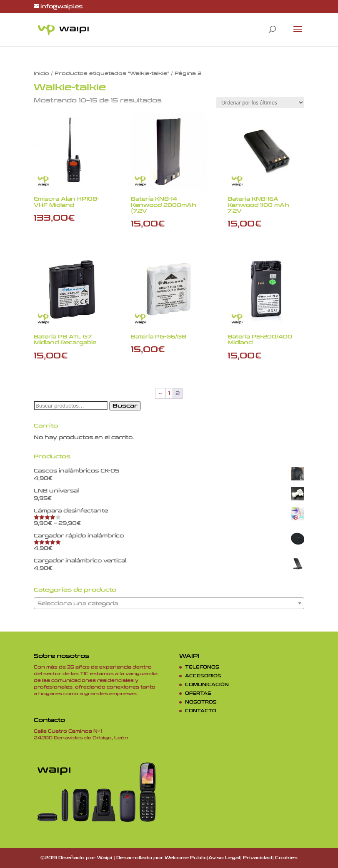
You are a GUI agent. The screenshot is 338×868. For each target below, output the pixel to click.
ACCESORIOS (203, 676)
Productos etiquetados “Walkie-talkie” (112, 73)
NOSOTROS (201, 702)
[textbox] (169, 604)
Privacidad (258, 858)
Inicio (41, 73)
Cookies (286, 858)
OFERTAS (198, 694)
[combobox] (169, 603)
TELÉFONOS (202, 667)
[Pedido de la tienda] (260, 103)
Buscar (125, 406)
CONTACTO (201, 711)
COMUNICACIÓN (207, 685)
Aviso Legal (224, 858)
